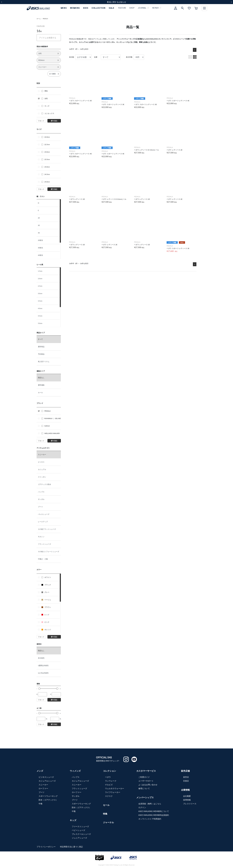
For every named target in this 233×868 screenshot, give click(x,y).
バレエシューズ (44, 514)
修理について (144, 788)
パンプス (41, 492)
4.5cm (40, 316)
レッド (45, 615)
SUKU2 (46, 426)
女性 (45, 98)
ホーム (39, 19)
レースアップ (43, 522)
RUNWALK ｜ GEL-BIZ (51, 418)
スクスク (109, 796)
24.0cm (46, 167)
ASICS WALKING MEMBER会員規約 (154, 815)
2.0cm (40, 279)
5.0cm (40, 323)
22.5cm (46, 144)
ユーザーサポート (146, 781)
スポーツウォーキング (48, 796)
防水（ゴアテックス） (48, 800)
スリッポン (42, 477)
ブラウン (46, 607)
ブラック (46, 585)
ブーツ (40, 507)
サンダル (41, 499)
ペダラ (108, 777)
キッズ (45, 106)
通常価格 (41, 385)
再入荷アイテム (44, 362)
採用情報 (187, 800)
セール (40, 392)
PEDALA (45, 19)
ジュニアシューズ (79, 838)
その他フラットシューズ (47, 529)
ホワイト (46, 577)
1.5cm (40, 271)
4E (39, 233)
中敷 (41, 804)
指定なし (41, 378)
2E (39, 218)
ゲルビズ (109, 785)
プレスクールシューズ (81, 834)
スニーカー (42, 454)
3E (39, 225)
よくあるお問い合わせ (148, 785)
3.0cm (40, 293)
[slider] (39, 689)
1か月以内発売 (43, 673)
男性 (45, 91)
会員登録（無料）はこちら (150, 804)
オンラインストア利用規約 (150, 819)
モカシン (41, 537)
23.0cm (46, 152)
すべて (40, 339)
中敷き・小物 (43, 559)
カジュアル (42, 469)
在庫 (96, 57)
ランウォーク (111, 781)
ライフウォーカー (113, 792)
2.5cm (40, 286)
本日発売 (41, 658)
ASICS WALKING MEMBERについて (154, 811)
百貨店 (186, 781)
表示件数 (129, 57)
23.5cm (46, 159)
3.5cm (40, 301)
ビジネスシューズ (46, 777)
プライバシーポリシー (46, 847)
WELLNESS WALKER (51, 433)
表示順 (72, 57)
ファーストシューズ (80, 826)
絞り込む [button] (54, 121)
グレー (45, 592)
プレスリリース (190, 804)
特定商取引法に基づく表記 (71, 847)
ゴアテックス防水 (44, 484)
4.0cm (40, 308)
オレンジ (46, 630)
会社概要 (187, 796)
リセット (41, 121)
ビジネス (41, 462)
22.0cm (46, 137)
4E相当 (41, 255)
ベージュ (46, 600)
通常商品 (41, 347)
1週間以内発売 (43, 665)
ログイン (142, 807)
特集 (105, 814)
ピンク (45, 622)
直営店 (186, 777)
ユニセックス (48, 113)
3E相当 (41, 248)
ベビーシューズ (78, 830)
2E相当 (41, 240)
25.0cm (46, 182)
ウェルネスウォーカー (115, 788)
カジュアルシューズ (47, 781)
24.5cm (46, 174)
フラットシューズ (44, 544)
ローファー (43, 788)
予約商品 (41, 354)
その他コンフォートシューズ (49, 552)
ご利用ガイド (144, 777)
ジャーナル (108, 822)
